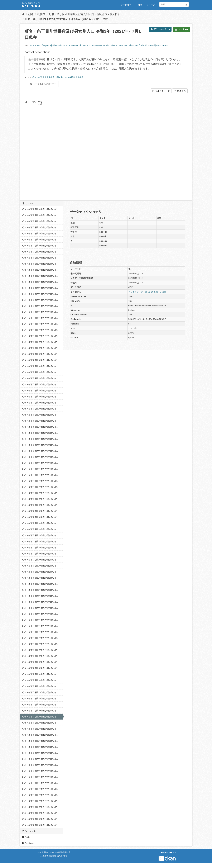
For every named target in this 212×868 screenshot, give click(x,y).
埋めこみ (180, 91)
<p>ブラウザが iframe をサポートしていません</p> (95, 147)
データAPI (181, 29)
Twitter (26, 837)
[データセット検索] (174, 4)
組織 (140, 5)
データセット (127, 5)
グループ (151, 5)
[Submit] (186, 4)
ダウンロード (158, 29)
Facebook (28, 843)
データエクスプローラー (43, 84)
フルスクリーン (161, 91)
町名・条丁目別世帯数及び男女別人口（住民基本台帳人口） (85, 14)
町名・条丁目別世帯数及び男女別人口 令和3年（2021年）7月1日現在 (66, 19)
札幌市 (41, 14)
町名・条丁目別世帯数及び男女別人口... (41, 209)
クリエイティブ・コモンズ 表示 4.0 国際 (147, 292)
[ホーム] (23, 14)
